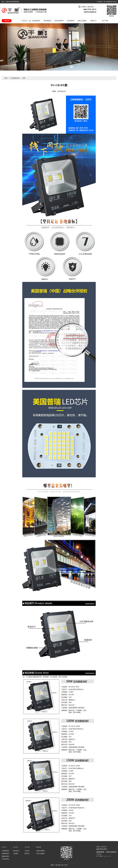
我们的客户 (16, 851)
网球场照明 (48, 21)
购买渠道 (39, 847)
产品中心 (25, 21)
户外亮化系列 (5, 859)
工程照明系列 (15, 78)
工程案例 (16, 854)
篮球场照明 (36, 21)
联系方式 (27, 854)
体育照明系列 (5, 854)
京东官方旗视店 (40, 854)
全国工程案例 (82, 21)
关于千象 (105, 21)
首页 (6, 78)
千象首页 (7, 21)
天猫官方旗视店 (40, 851)
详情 (24, 78)
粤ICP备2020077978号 (61, 865)
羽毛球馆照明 (59, 21)
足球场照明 (70, 21)
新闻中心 (93, 21)
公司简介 (27, 851)
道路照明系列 (5, 856)
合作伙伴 (16, 847)
